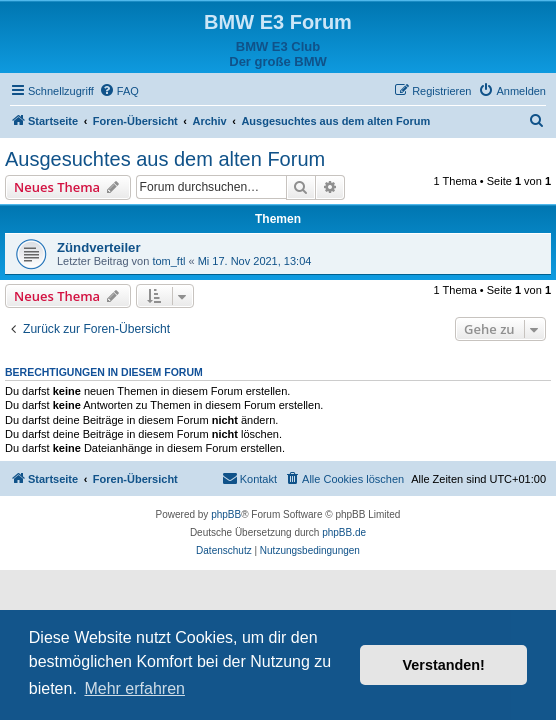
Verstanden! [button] (444, 665)
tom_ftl (168, 261)
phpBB (226, 514)
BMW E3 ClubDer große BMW (278, 54)
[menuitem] (119, 91)
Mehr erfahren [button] (134, 688)
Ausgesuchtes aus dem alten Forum (165, 159)
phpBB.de (344, 532)
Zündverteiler (99, 247)
